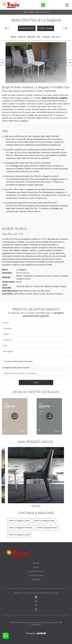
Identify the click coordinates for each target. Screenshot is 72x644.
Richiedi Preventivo (27, 28)
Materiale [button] (31, 37)
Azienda (36, 563)
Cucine (36, 567)
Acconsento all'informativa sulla (18, 361)
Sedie (37, 12)
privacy (30, 361)
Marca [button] (13, 37)
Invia (36, 382)
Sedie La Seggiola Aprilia (19, 535)
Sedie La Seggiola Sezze (45, 521)
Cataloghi (36, 580)
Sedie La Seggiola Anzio (47, 528)
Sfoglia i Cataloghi (46, 28)
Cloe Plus (45, 12)
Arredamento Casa (36, 571)
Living (32, 12)
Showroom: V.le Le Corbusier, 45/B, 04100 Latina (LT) (36, 593)
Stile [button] (38, 37)
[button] (3, 63)
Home (26, 12)
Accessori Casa (36, 575)
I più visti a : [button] (56, 37)
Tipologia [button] (46, 37)
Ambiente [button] (22, 37)
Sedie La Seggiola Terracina (21, 528)
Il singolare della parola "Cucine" (16, 368)
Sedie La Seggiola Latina (19, 521)
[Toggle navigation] (67, 5)
